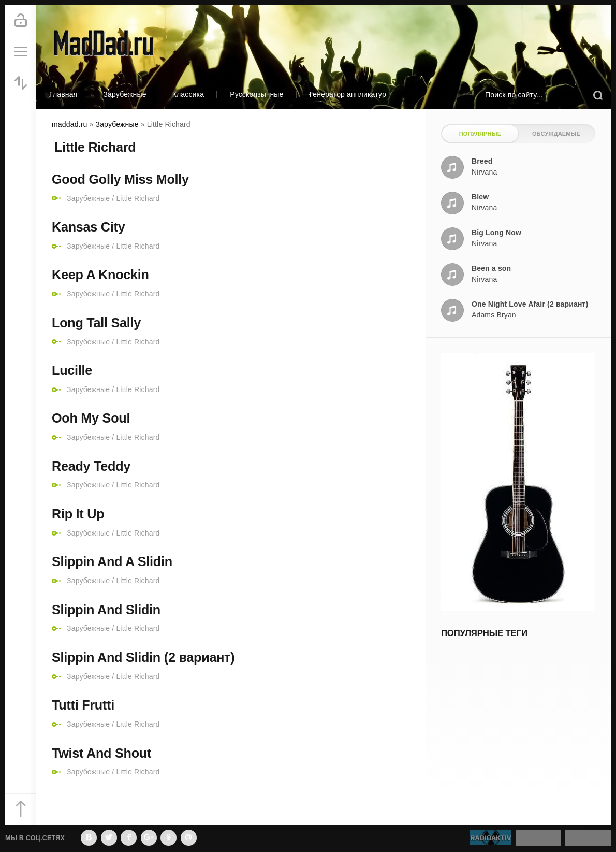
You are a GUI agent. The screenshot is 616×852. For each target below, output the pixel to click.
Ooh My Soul (91, 418)
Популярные (480, 134)
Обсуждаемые (556, 134)
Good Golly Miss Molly (120, 179)
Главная (63, 94)
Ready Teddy (91, 466)
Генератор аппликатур (348, 94)
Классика (188, 94)
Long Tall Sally (96, 323)
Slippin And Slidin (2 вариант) (143, 657)
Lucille (72, 370)
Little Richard (138, 198)
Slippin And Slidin (106, 610)
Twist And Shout (101, 753)
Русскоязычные (256, 94)
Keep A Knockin (100, 275)
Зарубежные (124, 94)
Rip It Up (78, 514)
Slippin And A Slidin (112, 561)
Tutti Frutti (83, 705)
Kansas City (88, 227)
